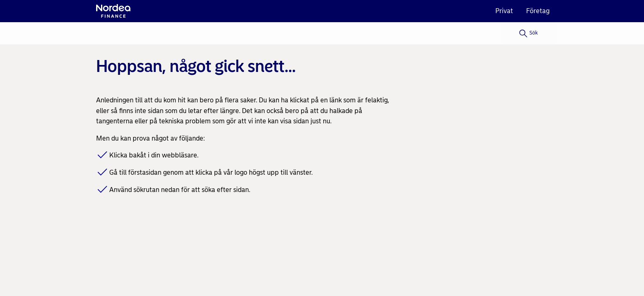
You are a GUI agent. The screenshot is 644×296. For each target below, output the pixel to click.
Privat (504, 11)
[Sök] (528, 33)
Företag (538, 11)
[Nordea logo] (113, 11)
